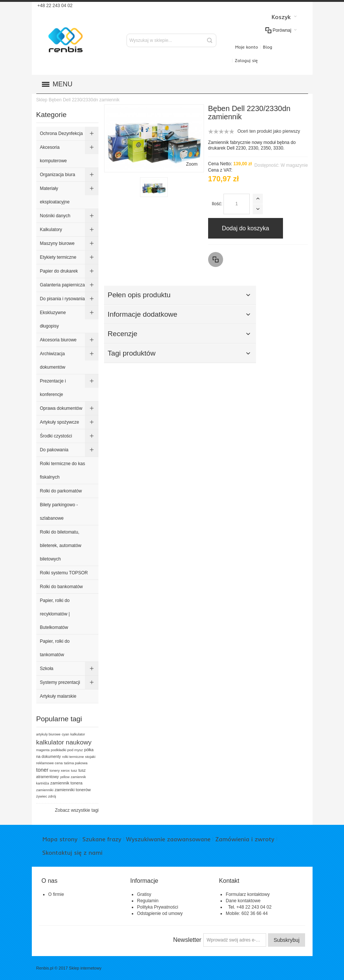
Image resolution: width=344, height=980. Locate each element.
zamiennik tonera (66, 783)
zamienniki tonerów (73, 790)
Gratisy (144, 894)
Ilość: (217, 204)
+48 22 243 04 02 (54, 6)
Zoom (192, 164)
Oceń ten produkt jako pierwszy (269, 131)
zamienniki (45, 790)
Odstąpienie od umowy (160, 913)
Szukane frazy (102, 839)
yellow (65, 777)
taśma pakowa (76, 763)
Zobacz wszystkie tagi (77, 810)
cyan (66, 734)
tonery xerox (60, 770)
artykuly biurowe (48, 734)
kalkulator (78, 734)
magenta (43, 750)
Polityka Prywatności (158, 907)
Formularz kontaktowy (248, 894)
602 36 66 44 (255, 913)
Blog (267, 47)
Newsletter (187, 940)
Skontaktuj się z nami (72, 852)
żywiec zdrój (46, 796)
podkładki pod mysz (67, 750)
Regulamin (148, 901)
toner (42, 770)
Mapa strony (60, 839)
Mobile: (234, 913)
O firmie (56, 894)
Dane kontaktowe (243, 901)
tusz (74, 771)
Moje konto (246, 47)
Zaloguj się (246, 60)
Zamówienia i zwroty (245, 839)
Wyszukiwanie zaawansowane (168, 839)
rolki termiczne (73, 757)
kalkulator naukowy (64, 742)
